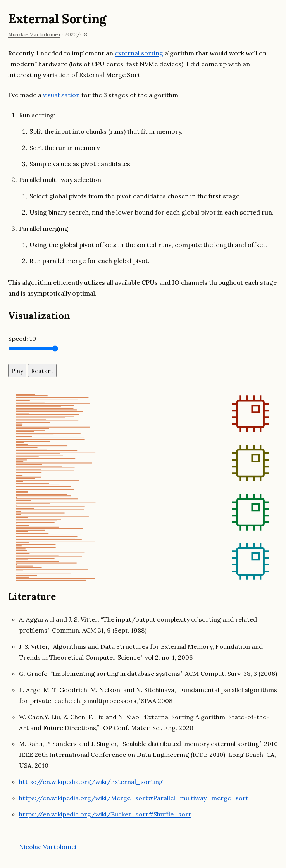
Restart (42, 371)
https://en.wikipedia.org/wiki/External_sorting (91, 782)
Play (17, 371)
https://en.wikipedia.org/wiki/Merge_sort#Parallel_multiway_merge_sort (134, 798)
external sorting (139, 53)
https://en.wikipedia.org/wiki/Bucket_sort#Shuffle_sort (105, 814)
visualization (61, 95)
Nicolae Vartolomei (34, 34)
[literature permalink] (60, 597)
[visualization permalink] (74, 316)
